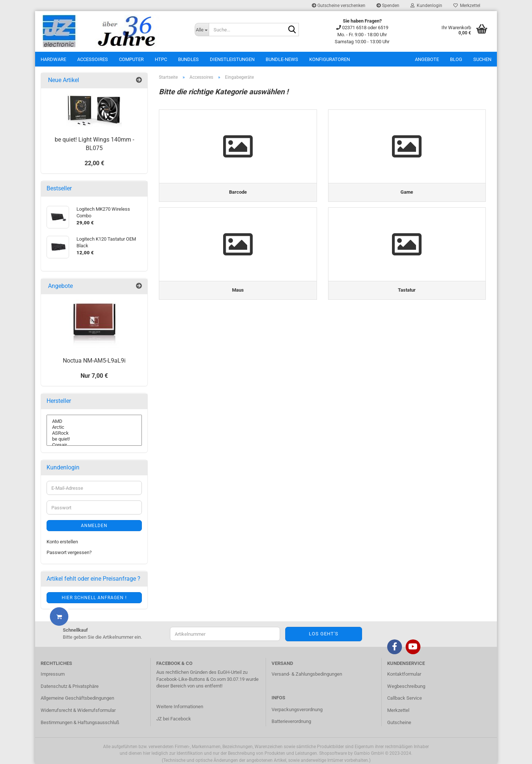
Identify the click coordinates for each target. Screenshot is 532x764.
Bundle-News (282, 59)
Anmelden (94, 526)
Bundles (188, 59)
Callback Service (405, 698)
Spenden (388, 6)
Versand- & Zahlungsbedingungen (307, 674)
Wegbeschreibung (406, 686)
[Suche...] (202, 30)
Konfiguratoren (330, 59)
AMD (94, 421)
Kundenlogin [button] (426, 6)
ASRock (94, 433)
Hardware (53, 59)
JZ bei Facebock (174, 719)
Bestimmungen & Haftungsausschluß (80, 722)
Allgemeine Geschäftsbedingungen (77, 698)
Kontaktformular (404, 674)
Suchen (482, 59)
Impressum (53, 674)
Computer (131, 59)
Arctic (94, 427)
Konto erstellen (62, 542)
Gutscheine (399, 722)
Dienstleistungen (232, 59)
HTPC (161, 59)
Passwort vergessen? (69, 552)
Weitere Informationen (180, 707)
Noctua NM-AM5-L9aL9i (94, 361)
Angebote (427, 59)
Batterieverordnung (291, 721)
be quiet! (94, 439)
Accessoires (93, 59)
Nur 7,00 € (94, 376)
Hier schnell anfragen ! (94, 598)
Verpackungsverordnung (297, 709)
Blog (456, 59)
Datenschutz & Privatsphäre (70, 686)
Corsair (94, 445)
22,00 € (94, 163)
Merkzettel (467, 6)
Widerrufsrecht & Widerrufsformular (78, 710)
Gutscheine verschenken (339, 6)
